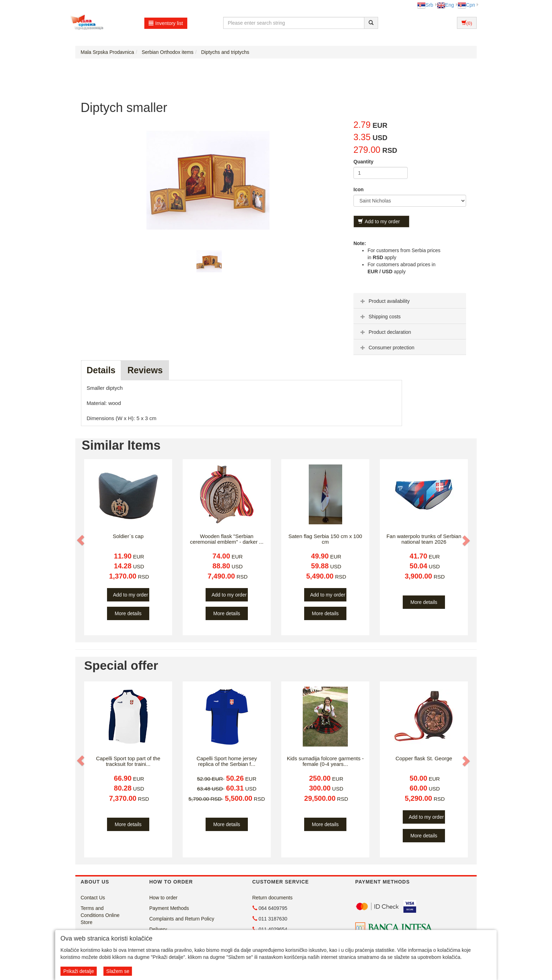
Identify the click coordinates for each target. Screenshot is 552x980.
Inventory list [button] (166, 23)
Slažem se (118, 971)
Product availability (384, 301)
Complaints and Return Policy (182, 919)
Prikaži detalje (79, 971)
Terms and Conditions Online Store (100, 915)
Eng (446, 5)
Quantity (363, 162)
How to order (163, 898)
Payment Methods (169, 908)
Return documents (272, 898)
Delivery (158, 929)
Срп (466, 5)
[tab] (410, 301)
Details (101, 370)
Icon (359, 189)
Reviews (145, 370)
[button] (81, 541)
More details (128, 613)
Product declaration (385, 332)
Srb (425, 5)
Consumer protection (387, 348)
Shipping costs (380, 317)
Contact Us (93, 898)
